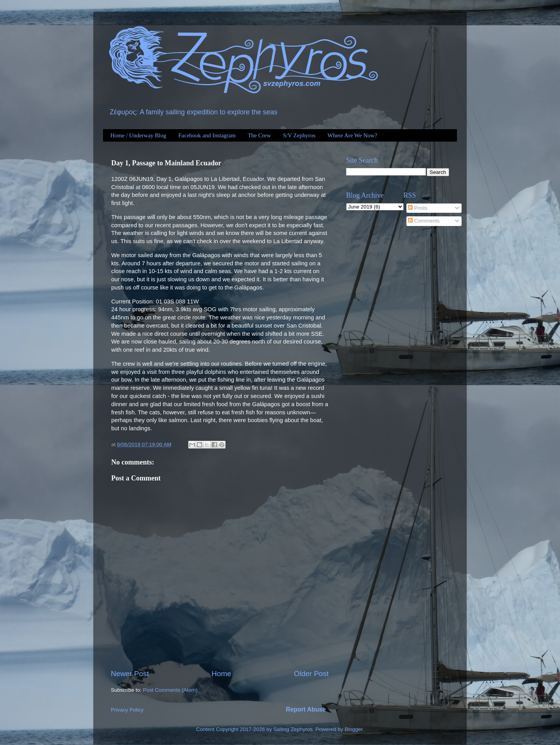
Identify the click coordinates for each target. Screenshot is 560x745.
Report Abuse (306, 709)
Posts (418, 208)
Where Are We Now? (352, 135)
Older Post (311, 674)
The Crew (259, 135)
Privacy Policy (127, 710)
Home (221, 674)
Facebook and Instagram (207, 135)
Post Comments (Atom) (170, 690)
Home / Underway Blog (138, 135)
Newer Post (130, 674)
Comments (424, 221)
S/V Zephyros (299, 135)
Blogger (353, 729)
